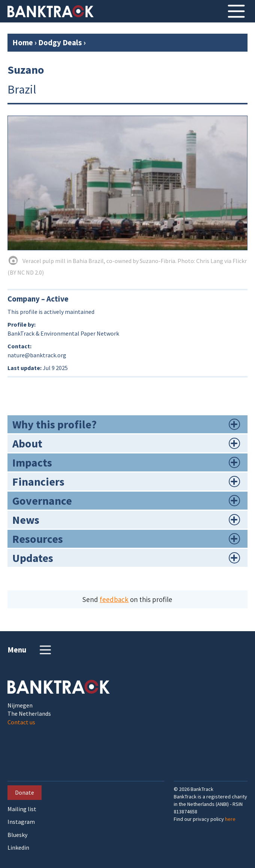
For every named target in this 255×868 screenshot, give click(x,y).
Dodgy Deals (60, 42)
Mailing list (22, 809)
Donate (25, 792)
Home (23, 42)
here (230, 819)
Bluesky (17, 835)
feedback (114, 599)
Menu (30, 650)
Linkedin (18, 848)
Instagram (21, 822)
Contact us (21, 722)
